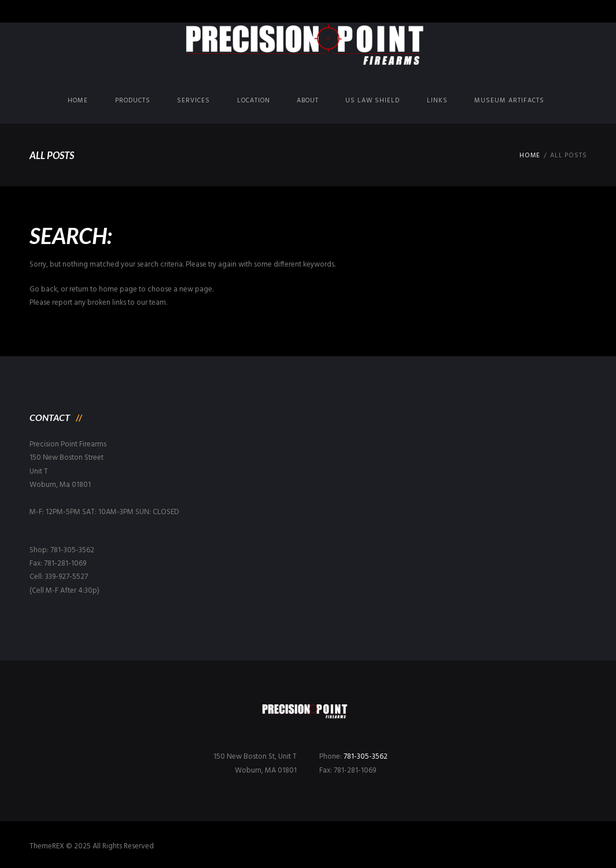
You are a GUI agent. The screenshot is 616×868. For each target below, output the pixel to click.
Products (133, 101)
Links (437, 101)
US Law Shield (372, 101)
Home (78, 101)
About (308, 101)
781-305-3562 (366, 757)
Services (193, 101)
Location (254, 101)
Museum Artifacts (509, 101)
